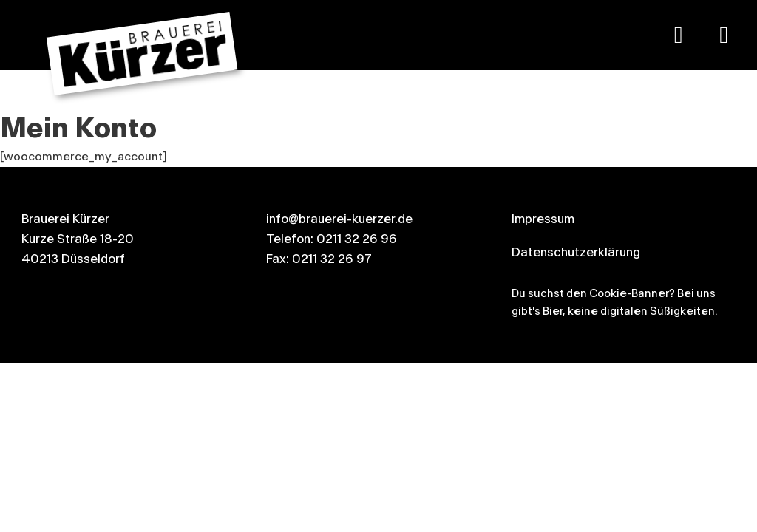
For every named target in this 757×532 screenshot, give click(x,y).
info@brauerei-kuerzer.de (339, 219)
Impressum (543, 219)
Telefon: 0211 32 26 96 (332, 239)
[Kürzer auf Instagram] (724, 35)
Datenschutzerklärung (576, 252)
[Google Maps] (679, 35)
